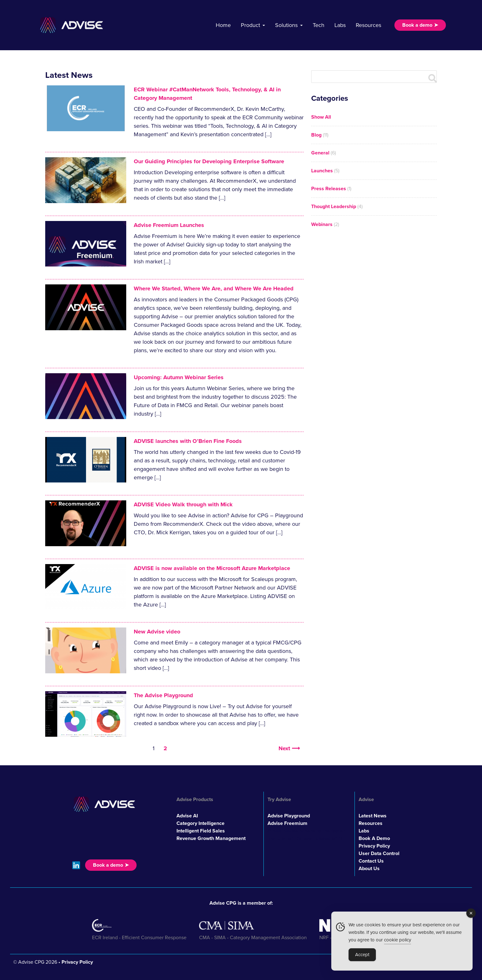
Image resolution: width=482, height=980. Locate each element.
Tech (319, 25)
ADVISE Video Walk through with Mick (183, 504)
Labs (340, 25)
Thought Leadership (334, 207)
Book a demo (417, 25)
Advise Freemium (287, 823)
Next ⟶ (289, 748)
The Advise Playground (163, 695)
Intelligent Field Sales (201, 831)
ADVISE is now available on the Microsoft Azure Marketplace (212, 568)
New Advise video (157, 632)
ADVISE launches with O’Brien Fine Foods (188, 441)
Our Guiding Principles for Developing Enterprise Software (209, 161)
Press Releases (329, 189)
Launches (322, 171)
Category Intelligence (200, 823)
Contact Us (371, 861)
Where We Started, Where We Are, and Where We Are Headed (214, 288)
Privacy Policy (374, 846)
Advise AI (187, 816)
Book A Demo (374, 838)
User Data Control (379, 853)
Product (250, 25)
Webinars (322, 224)
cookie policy (398, 940)
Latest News (373, 816)
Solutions (286, 25)
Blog (316, 135)
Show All (321, 117)
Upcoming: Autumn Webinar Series (179, 377)
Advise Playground (289, 816)
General (320, 153)
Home (223, 25)
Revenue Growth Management (211, 838)
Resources (368, 25)
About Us (369, 869)
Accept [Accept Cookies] (362, 955)
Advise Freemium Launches (169, 225)
